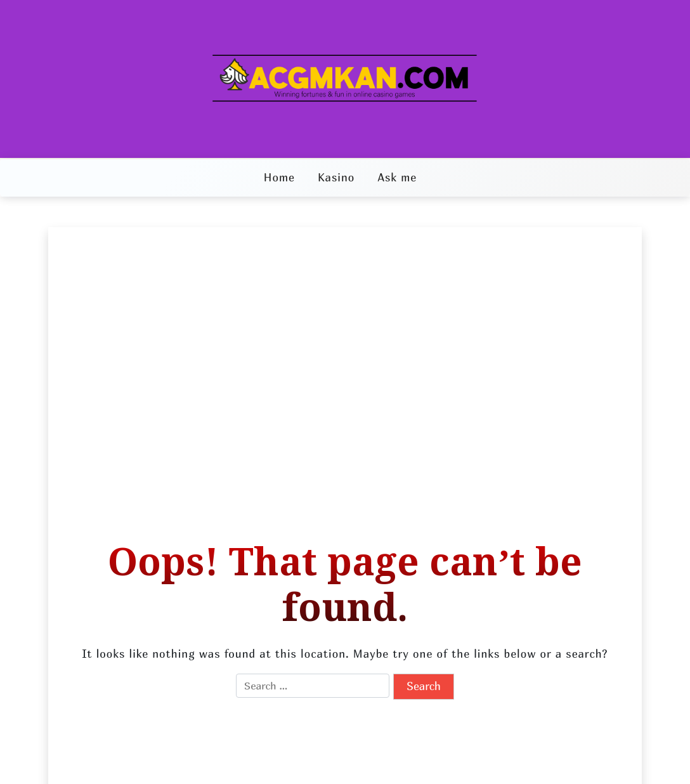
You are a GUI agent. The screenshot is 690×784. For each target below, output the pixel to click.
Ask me (397, 177)
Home (279, 177)
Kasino (336, 177)
